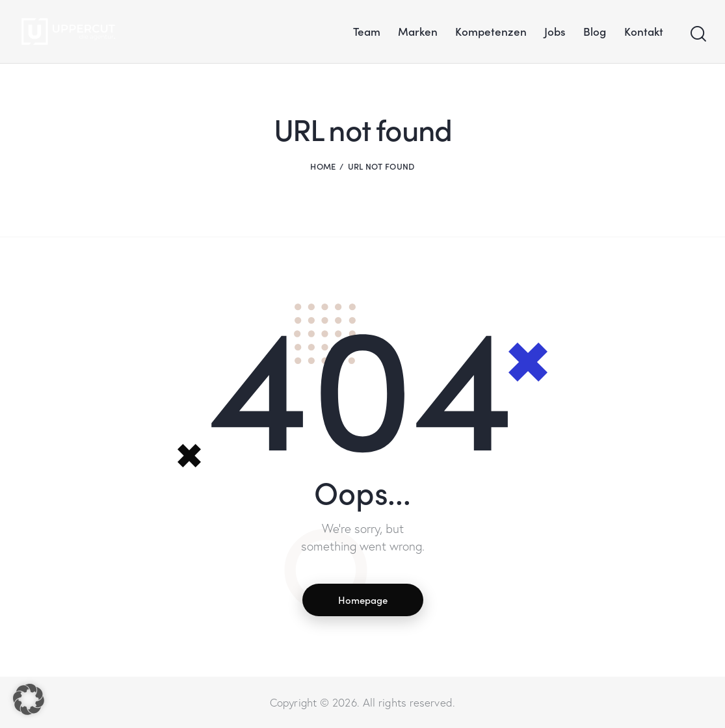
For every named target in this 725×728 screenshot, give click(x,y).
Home (323, 166)
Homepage (363, 600)
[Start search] (697, 34)
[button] (29, 699)
